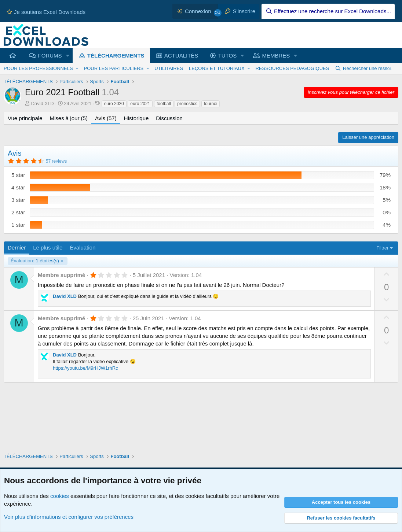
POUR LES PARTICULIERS (114, 68)
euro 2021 (140, 104)
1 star (18, 225)
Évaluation (83, 247)
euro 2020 (114, 104)
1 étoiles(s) (35, 261)
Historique (136, 118)
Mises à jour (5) (69, 118)
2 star (18, 212)
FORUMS (50, 56)
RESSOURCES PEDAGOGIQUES (293, 68)
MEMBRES (276, 56)
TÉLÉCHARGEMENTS (116, 56)
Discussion (169, 118)
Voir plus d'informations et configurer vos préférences (69, 517)
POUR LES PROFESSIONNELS (38, 68)
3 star (18, 200)
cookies (60, 496)
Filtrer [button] (382, 248)
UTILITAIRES (169, 68)
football (164, 104)
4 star (18, 187)
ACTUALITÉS (181, 56)
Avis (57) (106, 118)
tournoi (211, 104)
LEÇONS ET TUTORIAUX (217, 68)
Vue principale (25, 118)
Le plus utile (48, 247)
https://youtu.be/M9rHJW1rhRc (85, 368)
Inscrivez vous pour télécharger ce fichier (351, 92)
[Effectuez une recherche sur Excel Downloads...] (328, 11)
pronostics (187, 104)
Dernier (17, 247)
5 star (18, 175)
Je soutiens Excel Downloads (46, 12)
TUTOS (228, 56)
